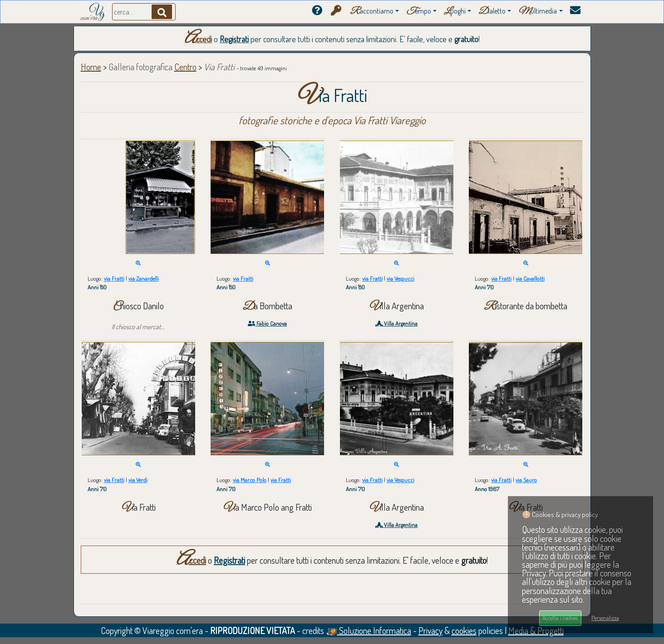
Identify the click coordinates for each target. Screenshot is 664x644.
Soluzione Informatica (369, 630)
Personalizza (605, 618)
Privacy (430, 630)
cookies (464, 630)
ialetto (492, 12)
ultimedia (538, 12)
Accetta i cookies (560, 618)
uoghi (455, 12)
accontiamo (372, 12)
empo (419, 12)
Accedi (198, 39)
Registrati (234, 39)
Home (91, 67)
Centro (185, 67)
